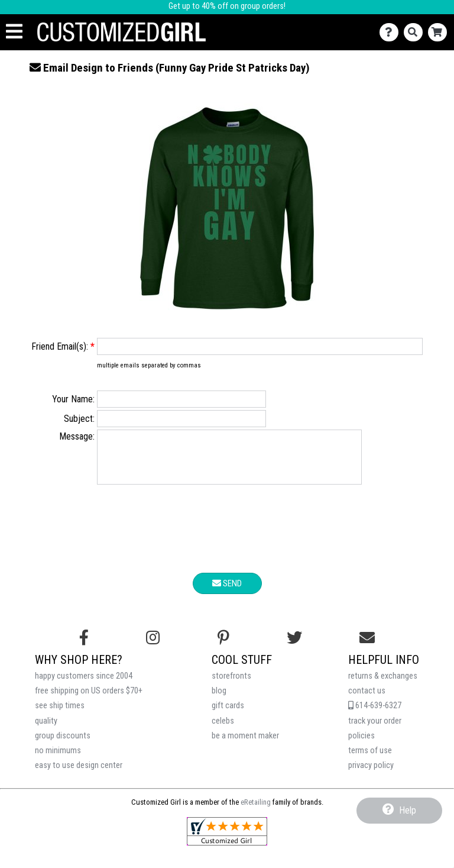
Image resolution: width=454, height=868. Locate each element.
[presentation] (227, 540)
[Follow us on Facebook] (84, 647)
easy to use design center (79, 774)
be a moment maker (245, 745)
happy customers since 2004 (84, 685)
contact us (367, 700)
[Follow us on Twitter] (294, 647)
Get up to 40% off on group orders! (227, 6)
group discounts (63, 745)
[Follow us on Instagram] (153, 647)
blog (219, 700)
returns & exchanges (383, 685)
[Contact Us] (392, 32)
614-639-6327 (375, 714)
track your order (375, 730)
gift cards (228, 714)
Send (227, 592)
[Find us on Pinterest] (223, 647)
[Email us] (367, 647)
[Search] (416, 32)
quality (46, 730)
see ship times (60, 714)
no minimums (58, 759)
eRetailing (256, 811)
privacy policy (371, 774)
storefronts (231, 685)
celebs (223, 730)
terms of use (370, 759)
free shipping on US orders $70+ (89, 700)
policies (361, 745)
